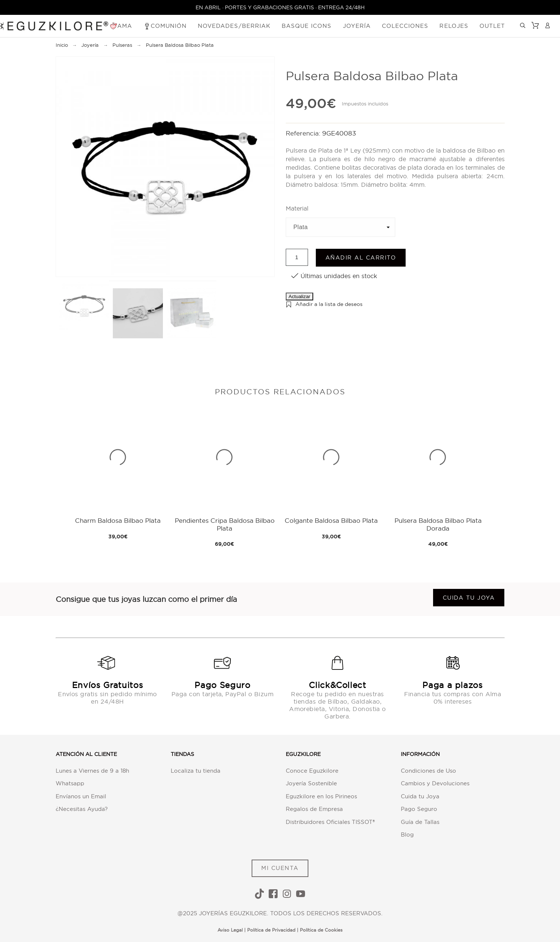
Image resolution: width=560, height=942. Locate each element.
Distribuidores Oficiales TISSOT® (330, 822)
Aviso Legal (230, 930)
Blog (407, 835)
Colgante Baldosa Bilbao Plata (331, 520)
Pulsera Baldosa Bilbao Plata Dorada (438, 524)
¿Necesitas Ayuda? (82, 809)
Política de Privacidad (271, 930)
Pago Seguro (419, 809)
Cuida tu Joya (420, 796)
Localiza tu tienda (196, 771)
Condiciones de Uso (428, 771)
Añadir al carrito (361, 257)
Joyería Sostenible (311, 783)
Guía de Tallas (420, 822)
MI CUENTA (280, 868)
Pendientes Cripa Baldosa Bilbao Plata (225, 524)
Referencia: (304, 133)
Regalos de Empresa (314, 809)
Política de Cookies (321, 930)
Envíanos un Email (81, 796)
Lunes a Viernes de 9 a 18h (92, 771)
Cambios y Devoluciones (435, 783)
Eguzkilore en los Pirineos (321, 796)
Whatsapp (70, 783)
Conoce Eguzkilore (312, 771)
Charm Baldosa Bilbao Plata (118, 520)
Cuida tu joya (469, 598)
